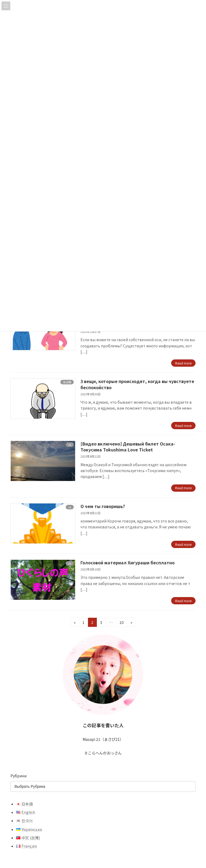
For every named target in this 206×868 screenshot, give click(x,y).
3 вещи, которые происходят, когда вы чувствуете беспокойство (137, 384)
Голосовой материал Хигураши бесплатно (128, 562)
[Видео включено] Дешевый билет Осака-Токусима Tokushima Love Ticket (128, 447)
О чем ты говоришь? (103, 506)
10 (123, 622)
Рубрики (19, 776)
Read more (183, 363)
